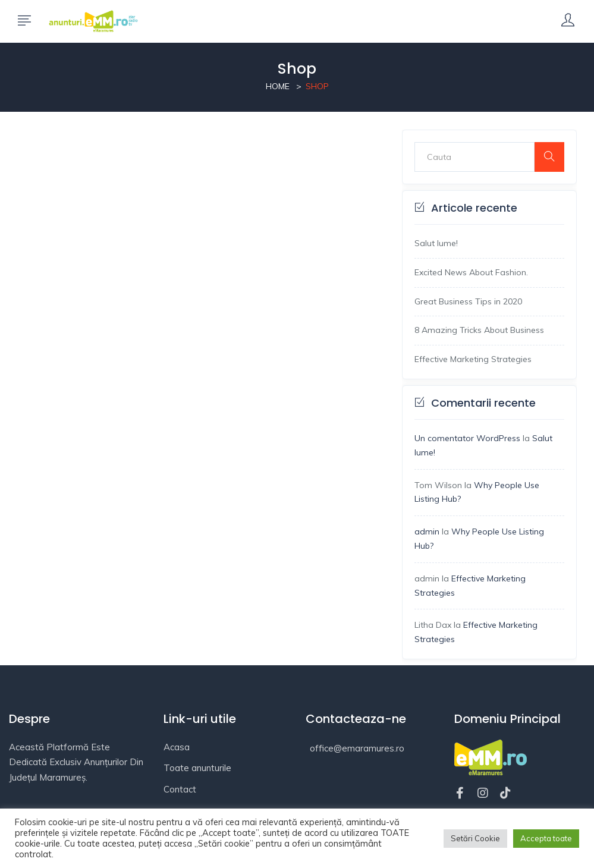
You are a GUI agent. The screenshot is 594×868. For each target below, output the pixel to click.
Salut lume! (436, 243)
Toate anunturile (197, 768)
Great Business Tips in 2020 (468, 301)
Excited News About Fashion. (471, 272)
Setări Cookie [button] (475, 838)
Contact (180, 789)
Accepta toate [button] (546, 838)
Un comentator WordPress (467, 438)
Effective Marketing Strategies (473, 359)
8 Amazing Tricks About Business (479, 330)
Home (278, 86)
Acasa (177, 747)
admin (427, 532)
